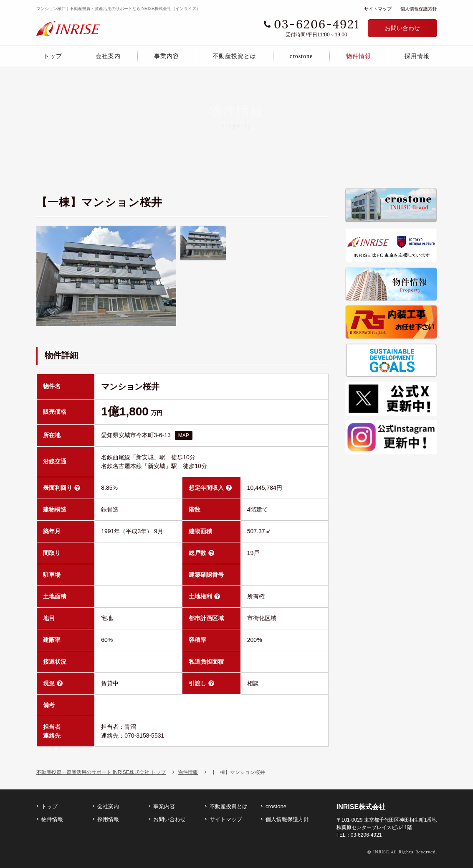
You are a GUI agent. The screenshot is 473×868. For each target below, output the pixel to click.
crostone (301, 56)
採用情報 (417, 56)
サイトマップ (378, 9)
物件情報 (359, 56)
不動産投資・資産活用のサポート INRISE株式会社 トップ (101, 180)
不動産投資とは (234, 56)
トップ (53, 56)
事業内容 (167, 56)
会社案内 (108, 56)
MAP (184, 444)
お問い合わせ (402, 28)
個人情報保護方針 (419, 9)
